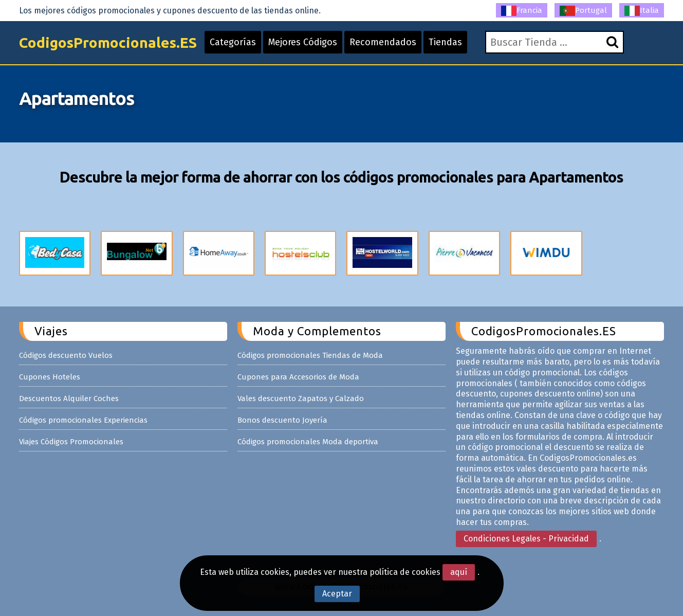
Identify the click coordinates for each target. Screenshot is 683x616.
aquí (459, 572)
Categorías (233, 42)
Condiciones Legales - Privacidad (526, 539)
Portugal (583, 11)
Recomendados (383, 42)
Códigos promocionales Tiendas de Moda (310, 355)
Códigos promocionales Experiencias (83, 420)
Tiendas (445, 42)
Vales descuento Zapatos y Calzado (301, 398)
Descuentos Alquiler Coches (69, 398)
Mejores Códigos (303, 42)
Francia (522, 11)
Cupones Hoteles (50, 377)
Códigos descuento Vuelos (66, 355)
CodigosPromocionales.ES (108, 42)
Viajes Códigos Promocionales (71, 442)
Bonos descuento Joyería (282, 420)
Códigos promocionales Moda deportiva (308, 442)
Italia (642, 11)
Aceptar (337, 594)
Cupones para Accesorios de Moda (298, 377)
